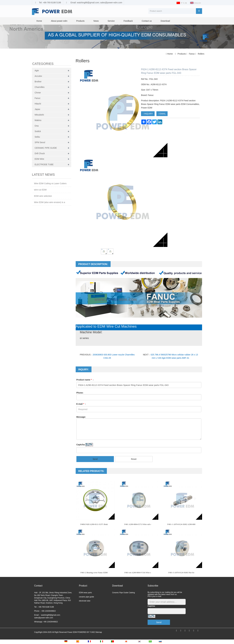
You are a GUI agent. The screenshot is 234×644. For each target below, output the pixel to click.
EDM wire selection (43, 196)
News (96, 21)
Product (83, 586)
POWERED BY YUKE (86, 632)
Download (165, 21)
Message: (81, 417)
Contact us (147, 21)
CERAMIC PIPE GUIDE (46, 148)
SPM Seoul (40, 142)
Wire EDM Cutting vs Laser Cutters (50, 183)
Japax (37, 109)
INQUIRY (148, 114)
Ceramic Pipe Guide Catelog (124, 593)
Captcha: (81, 445)
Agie (37, 71)
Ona (37, 126)
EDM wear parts (85, 593)
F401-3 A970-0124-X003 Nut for (181, 573)
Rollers (201, 54)
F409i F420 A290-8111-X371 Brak (94, 524)
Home (39, 21)
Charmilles (40, 87)
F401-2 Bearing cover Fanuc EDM (94, 573)
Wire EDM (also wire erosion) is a (50, 202)
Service (111, 21)
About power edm (59, 21)
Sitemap (99, 632)
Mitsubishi (39, 115)
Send (95, 459)
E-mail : (81, 404)
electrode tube (85, 601)
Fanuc (192, 54)
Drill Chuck (40, 153)
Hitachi (38, 104)
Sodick (38, 131)
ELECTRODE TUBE (44, 164)
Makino (38, 120)
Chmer (38, 93)
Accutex (38, 76)
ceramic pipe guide (86, 597)
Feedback (128, 21)
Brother (38, 82)
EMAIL (162, 114)
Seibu (37, 137)
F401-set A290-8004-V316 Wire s (138, 573)
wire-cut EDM (40, 190)
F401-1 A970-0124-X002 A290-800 (181, 524)
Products (80, 21)
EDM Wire (39, 159)
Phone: (80, 393)
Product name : (85, 380)
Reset (134, 459)
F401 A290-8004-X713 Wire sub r (138, 524)
